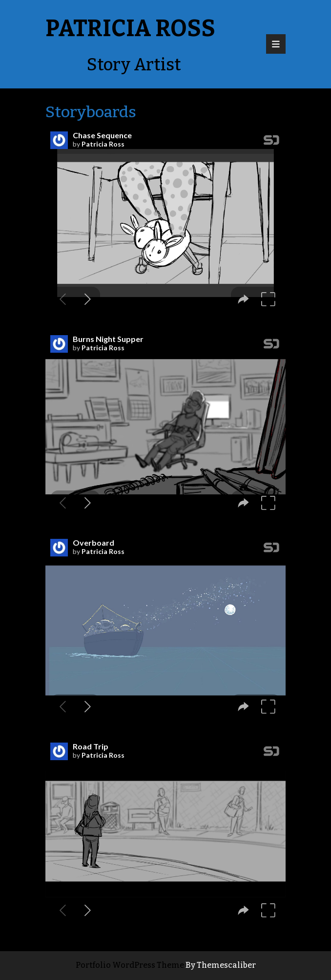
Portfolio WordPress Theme (130, 965)
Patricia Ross (130, 28)
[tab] (276, 44)
